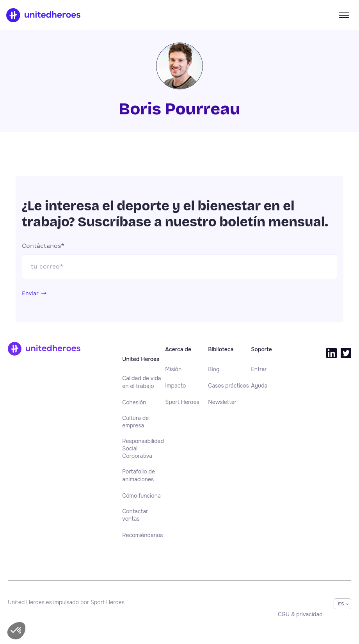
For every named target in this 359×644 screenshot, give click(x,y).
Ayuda (259, 386)
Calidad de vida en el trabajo (141, 382)
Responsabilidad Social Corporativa (143, 449)
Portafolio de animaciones (139, 475)
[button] (16, 631)
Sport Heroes (182, 402)
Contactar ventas (135, 515)
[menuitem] (144, 382)
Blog (214, 369)
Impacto (175, 386)
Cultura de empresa (135, 422)
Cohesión (134, 402)
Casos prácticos (228, 386)
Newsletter (222, 402)
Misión (173, 369)
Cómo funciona (141, 496)
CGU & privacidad (300, 614)
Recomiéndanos (142, 535)
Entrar (259, 369)
